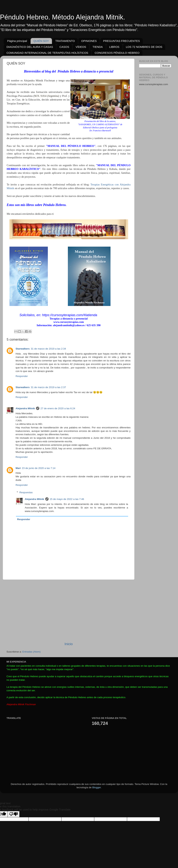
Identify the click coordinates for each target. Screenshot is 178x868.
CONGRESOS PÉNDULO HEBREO (117, 53)
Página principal (17, 41)
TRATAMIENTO (65, 41)
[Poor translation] (14, 814)
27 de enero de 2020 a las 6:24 (58, 408)
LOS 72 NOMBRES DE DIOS (144, 47)
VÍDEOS (81, 47)
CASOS (64, 47)
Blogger (97, 787)
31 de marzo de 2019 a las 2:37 (48, 387)
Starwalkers (23, 349)
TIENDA (98, 47)
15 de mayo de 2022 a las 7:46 (67, 499)
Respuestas (26, 492)
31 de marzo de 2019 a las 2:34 (48, 349)
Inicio (69, 644)
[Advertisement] (69, 611)
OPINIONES (89, 41)
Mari (18, 468)
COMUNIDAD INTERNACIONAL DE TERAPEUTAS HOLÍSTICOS (47, 53)
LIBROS (114, 47)
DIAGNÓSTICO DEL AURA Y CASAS (30, 47)
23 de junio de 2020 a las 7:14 (39, 468)
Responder (22, 376)
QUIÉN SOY (41, 41)
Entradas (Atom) (32, 652)
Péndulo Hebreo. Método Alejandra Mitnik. (62, 17)
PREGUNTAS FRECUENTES (121, 41)
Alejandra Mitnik (25, 408)
